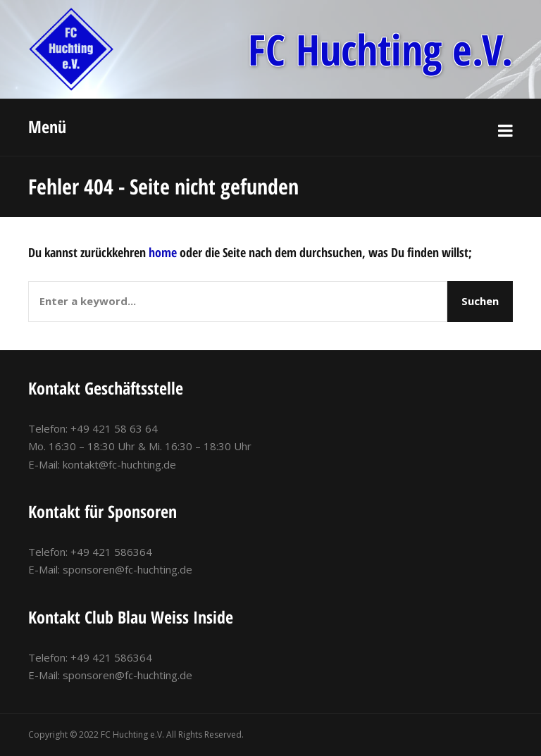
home (163, 252)
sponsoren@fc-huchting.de (128, 569)
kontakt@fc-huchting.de (119, 464)
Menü (47, 126)
